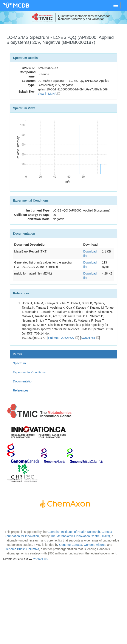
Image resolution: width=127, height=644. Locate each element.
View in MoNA (49, 94)
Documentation (23, 381)
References (21, 390)
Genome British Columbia (22, 549)
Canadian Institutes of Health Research (74, 532)
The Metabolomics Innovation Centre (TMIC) (80, 536)
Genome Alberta (95, 545)
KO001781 (90, 338)
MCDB (21, 5)
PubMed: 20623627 (63, 338)
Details (18, 354)
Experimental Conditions (29, 372)
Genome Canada (71, 545)
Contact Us (40, 559)
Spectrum (19, 363)
